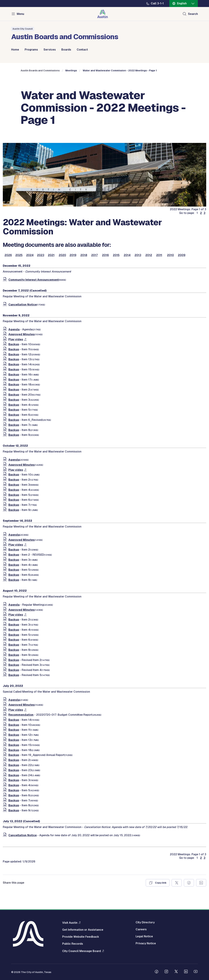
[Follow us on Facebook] (157, 972)
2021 (51, 255)
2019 (73, 255)
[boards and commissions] (104, 206)
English (182, 3)
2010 (170, 255)
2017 (94, 255)
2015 (116, 255)
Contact (82, 50)
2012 (149, 255)
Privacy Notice (146, 943)
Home (15, 50)
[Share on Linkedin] (201, 883)
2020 (62, 255)
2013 (138, 255)
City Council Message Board (82, 951)
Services (50, 50)
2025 (19, 255)
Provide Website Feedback (81, 937)
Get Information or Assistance (83, 930)
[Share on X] (177, 883)
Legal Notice (144, 936)
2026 (8, 255)
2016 (105, 255)
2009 (182, 255)
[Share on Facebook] (189, 883)
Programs (31, 50)
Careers (141, 929)
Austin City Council (23, 29)
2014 (127, 255)
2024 (30, 255)
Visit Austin (70, 923)
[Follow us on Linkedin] (186, 972)
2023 (41, 255)
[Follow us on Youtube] (196, 972)
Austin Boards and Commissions (40, 70)
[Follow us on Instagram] (166, 972)
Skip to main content (14, 0)
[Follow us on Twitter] (176, 972)
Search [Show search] (193, 14)
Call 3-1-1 (157, 3)
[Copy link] (158, 883)
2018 (84, 255)
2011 (159, 255)
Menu (20, 14)
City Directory (145, 922)
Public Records (73, 944)
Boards (66, 50)
